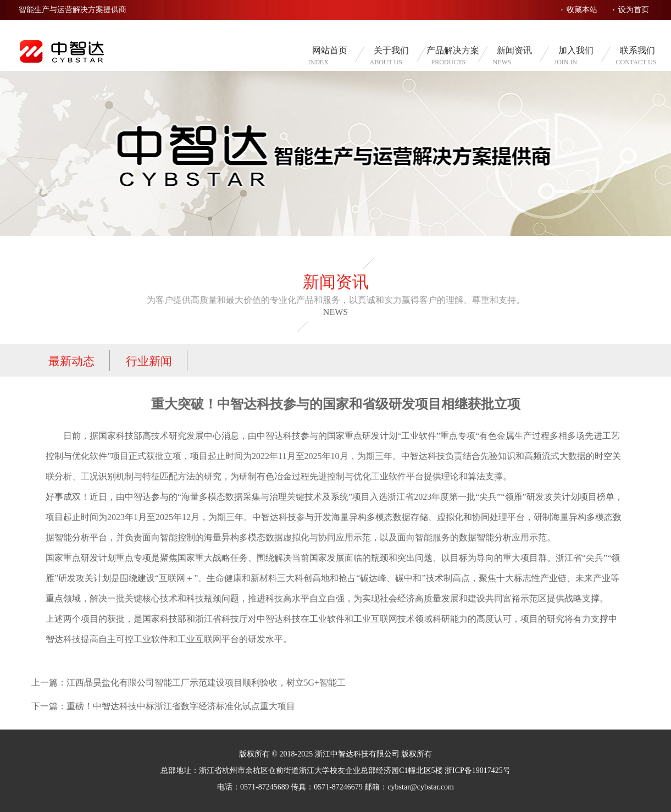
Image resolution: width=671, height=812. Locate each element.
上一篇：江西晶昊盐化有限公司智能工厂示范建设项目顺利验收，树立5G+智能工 (189, 683)
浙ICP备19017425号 (478, 770)
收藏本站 (582, 10)
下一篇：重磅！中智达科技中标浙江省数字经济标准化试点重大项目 (163, 706)
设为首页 (634, 10)
